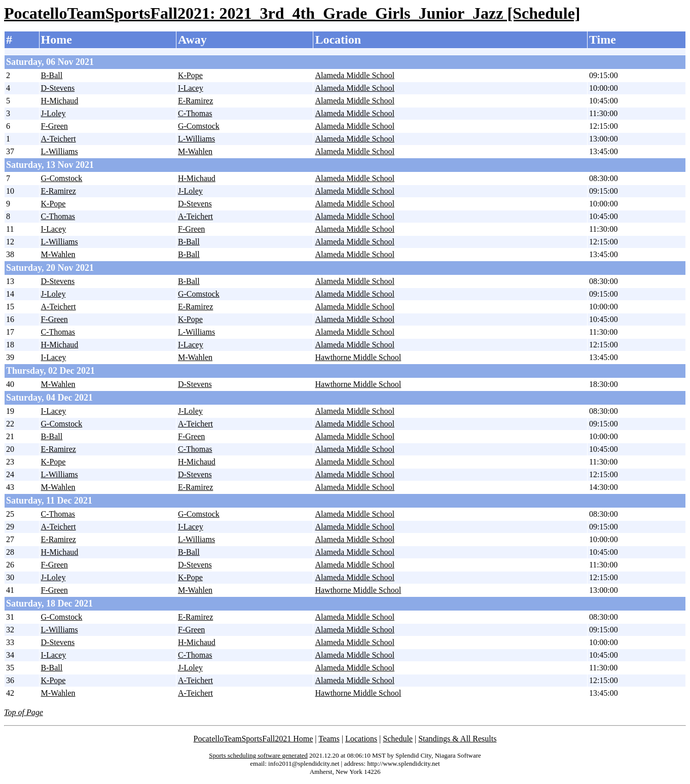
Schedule (398, 739)
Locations (361, 739)
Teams (329, 739)
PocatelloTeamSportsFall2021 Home (253, 739)
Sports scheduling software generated (258, 755)
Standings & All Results (457, 739)
